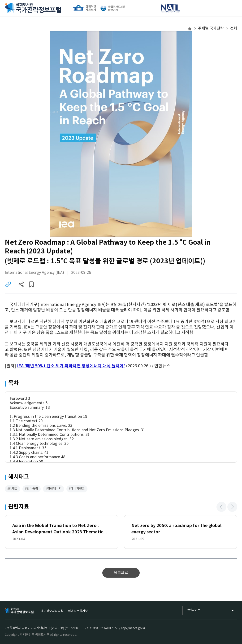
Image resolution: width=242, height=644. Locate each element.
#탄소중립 (32, 489)
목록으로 (121, 573)
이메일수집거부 (78, 611)
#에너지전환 (77, 489)
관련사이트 (193, 610)
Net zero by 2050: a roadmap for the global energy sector (176, 529)
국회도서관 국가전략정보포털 (33, 8)
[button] (221, 507)
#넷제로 (12, 489)
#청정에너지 (54, 489)
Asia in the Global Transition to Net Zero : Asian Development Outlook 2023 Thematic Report (58, 530)
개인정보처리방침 (52, 611)
